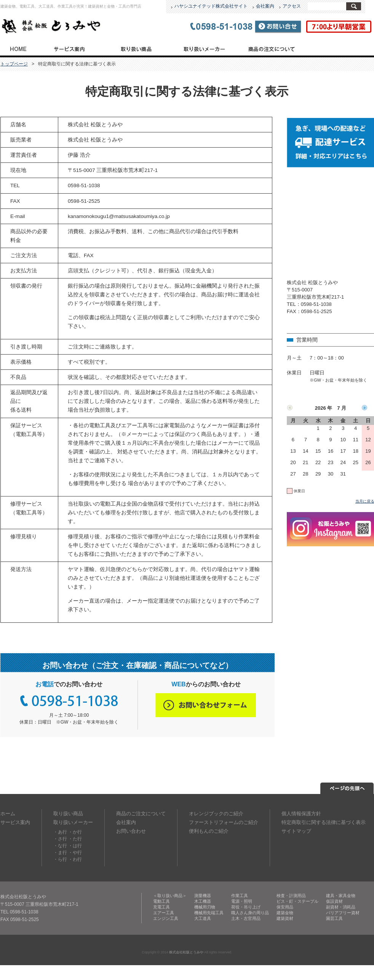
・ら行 (60, 859)
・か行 (75, 832)
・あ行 (60, 832)
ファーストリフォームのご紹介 (224, 822)
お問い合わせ (131, 831)
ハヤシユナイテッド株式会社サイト (211, 6)
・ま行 (60, 853)
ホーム (8, 814)
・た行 (75, 839)
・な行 (60, 846)
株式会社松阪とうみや (186, 952)
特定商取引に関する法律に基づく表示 (324, 822)
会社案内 (265, 6)
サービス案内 (69, 49)
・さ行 (60, 839)
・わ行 (75, 859)
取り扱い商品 (136, 49)
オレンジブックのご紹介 (216, 814)
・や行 (75, 853)
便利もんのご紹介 (209, 831)
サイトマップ (296, 831)
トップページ (18, 49)
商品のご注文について (272, 49)
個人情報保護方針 (301, 814)
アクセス (292, 6)
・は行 (75, 846)
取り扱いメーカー (204, 49)
